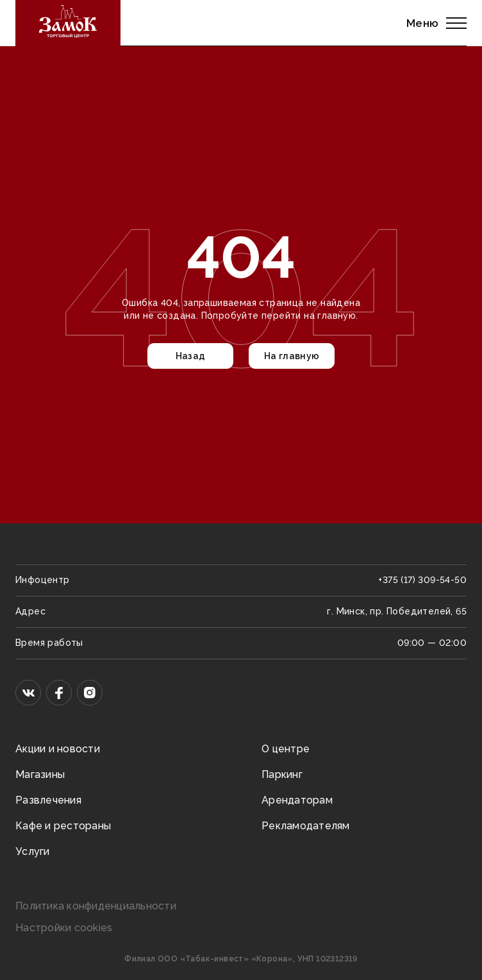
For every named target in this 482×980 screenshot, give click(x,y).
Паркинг (282, 774)
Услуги (33, 851)
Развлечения (48, 800)
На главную (292, 356)
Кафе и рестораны (63, 826)
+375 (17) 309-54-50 (422, 580)
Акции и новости (58, 749)
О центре (286, 749)
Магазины (40, 774)
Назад (191, 356)
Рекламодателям (306, 826)
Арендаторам (297, 800)
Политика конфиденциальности (96, 906)
